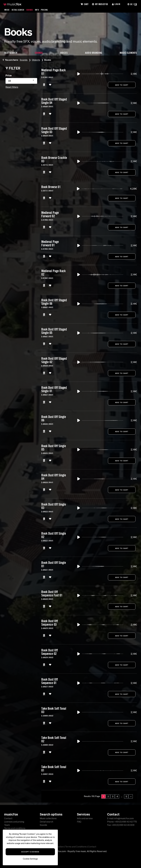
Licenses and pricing (14, 822)
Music (7, 10)
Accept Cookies (30, 852)
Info (37, 10)
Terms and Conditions (76, 847)
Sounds (30, 10)
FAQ (79, 822)
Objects (36, 60)
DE (131, 4)
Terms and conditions (15, 828)
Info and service (85, 818)
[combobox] (21, 81)
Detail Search (18, 10)
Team (7, 825)
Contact (8, 818)
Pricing (45, 10)
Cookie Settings (30, 859)
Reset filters (12, 87)
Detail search (46, 822)
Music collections (48, 818)
